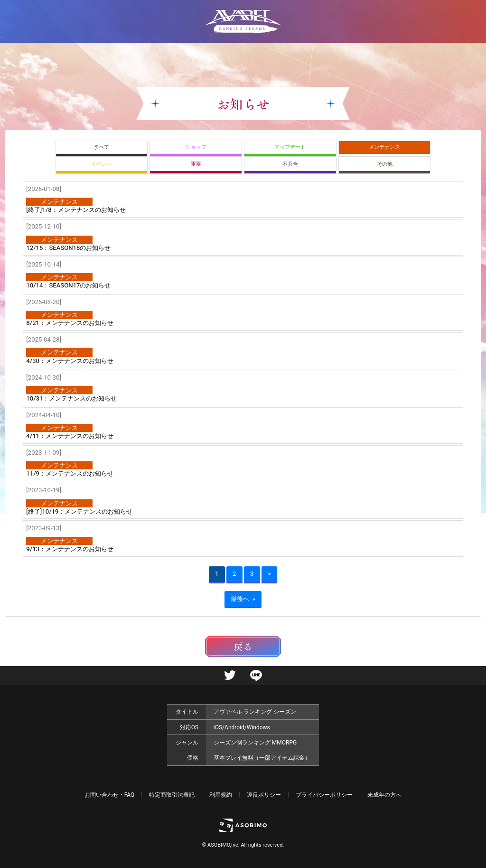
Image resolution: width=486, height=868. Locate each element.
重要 (196, 164)
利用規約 (221, 795)
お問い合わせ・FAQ (110, 795)
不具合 (290, 164)
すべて (101, 147)
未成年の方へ (384, 795)
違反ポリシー (264, 795)
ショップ (196, 147)
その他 (385, 164)
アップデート (290, 147)
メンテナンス (384, 147)
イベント (102, 164)
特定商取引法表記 (172, 795)
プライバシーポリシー (324, 795)
